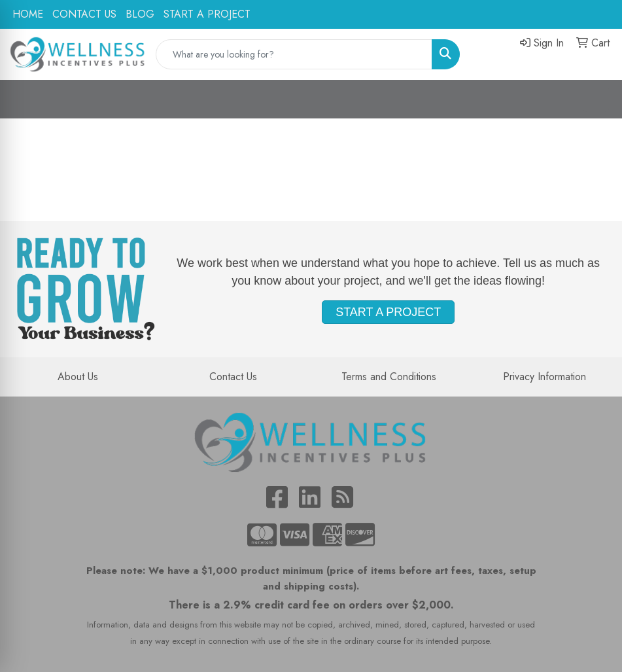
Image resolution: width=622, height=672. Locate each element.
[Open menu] (596, 99)
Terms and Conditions (389, 377)
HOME (28, 14)
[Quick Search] (294, 54)
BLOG (140, 14)
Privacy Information (544, 377)
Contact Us (233, 377)
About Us (78, 377)
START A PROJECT (207, 14)
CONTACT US (84, 14)
